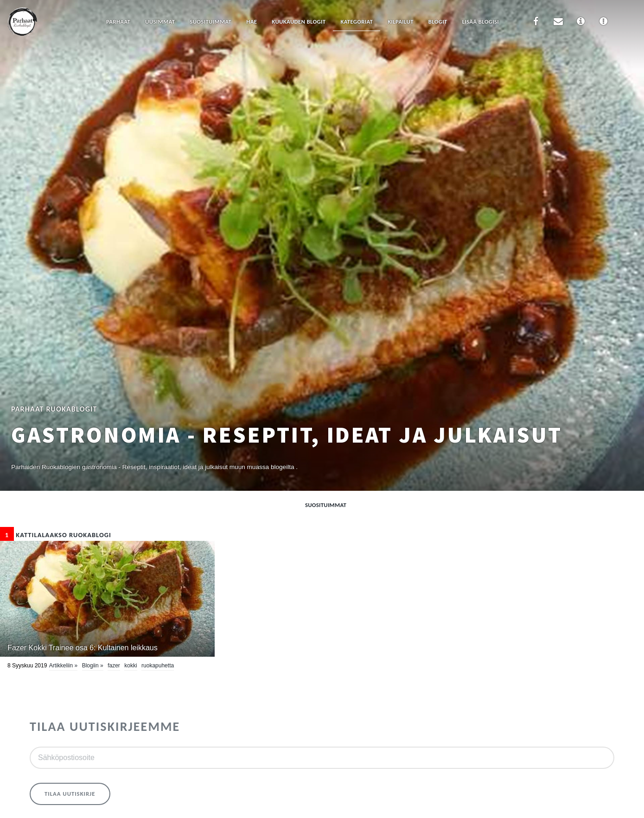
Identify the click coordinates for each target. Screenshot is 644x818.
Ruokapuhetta (158, 666)
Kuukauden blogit (299, 22)
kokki (131, 666)
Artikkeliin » (63, 666)
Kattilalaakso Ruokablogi (56, 535)
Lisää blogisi (481, 22)
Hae (252, 22)
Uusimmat (160, 22)
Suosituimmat (210, 22)
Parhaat (118, 22)
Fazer (114, 666)
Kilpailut (401, 22)
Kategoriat (357, 22)
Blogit (438, 22)
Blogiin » (93, 666)
